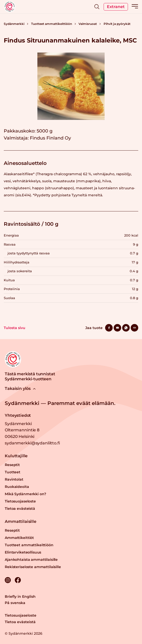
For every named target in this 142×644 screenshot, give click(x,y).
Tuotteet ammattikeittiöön (52, 24)
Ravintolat (14, 479)
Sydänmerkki (14, 24)
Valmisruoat (88, 24)
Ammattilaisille (21, 521)
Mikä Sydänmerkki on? (25, 494)
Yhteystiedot (18, 415)
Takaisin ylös (20, 388)
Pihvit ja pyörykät (117, 24)
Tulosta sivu (15, 328)
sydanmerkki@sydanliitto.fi (32, 443)
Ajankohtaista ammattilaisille (31, 560)
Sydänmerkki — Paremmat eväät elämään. (60, 403)
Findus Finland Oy (50, 138)
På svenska (15, 603)
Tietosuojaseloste (20, 501)
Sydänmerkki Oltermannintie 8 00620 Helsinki (22, 430)
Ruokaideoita (17, 487)
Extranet (116, 7)
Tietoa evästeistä (20, 509)
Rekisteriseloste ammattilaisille (33, 567)
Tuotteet (13, 472)
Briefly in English (20, 596)
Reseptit (12, 465)
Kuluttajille (16, 456)
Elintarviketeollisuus (23, 552)
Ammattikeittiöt (19, 538)
